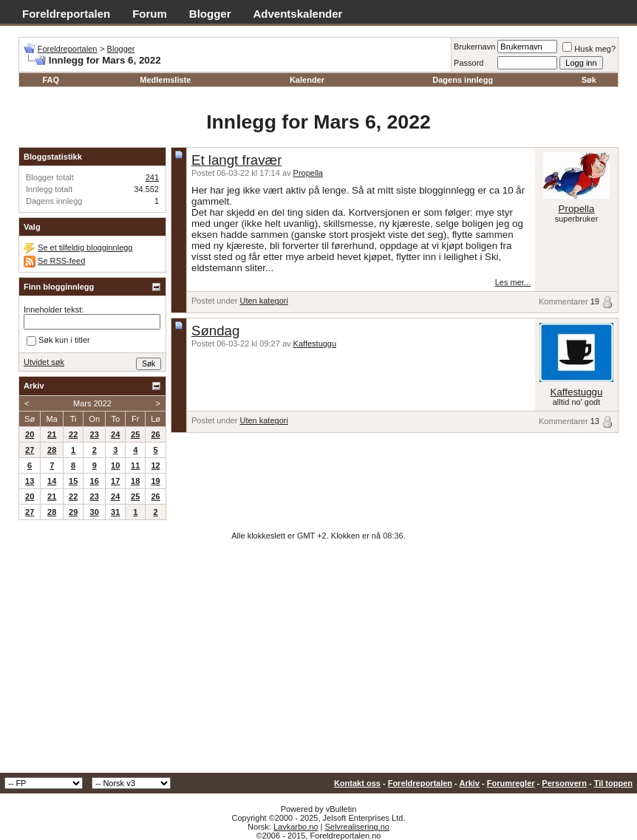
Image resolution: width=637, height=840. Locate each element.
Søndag (215, 331)
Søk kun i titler (58, 341)
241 (152, 177)
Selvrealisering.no (357, 827)
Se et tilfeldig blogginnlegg (85, 247)
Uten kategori (263, 301)
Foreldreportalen (66, 14)
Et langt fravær (236, 160)
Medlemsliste (165, 80)
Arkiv (469, 783)
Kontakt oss (357, 783)
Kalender (307, 80)
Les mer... (513, 282)
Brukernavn (474, 47)
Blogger (210, 14)
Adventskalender (298, 14)
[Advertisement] (318, 662)
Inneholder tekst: (54, 310)
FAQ (51, 80)
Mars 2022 (92, 403)
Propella (308, 173)
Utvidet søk (44, 362)
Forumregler (511, 783)
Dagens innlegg (463, 80)
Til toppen (613, 783)
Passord (469, 63)
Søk (589, 80)
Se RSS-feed (61, 261)
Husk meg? (589, 49)
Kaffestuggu (315, 344)
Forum (150, 14)
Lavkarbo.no (296, 827)
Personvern (564, 783)
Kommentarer (563, 301)
